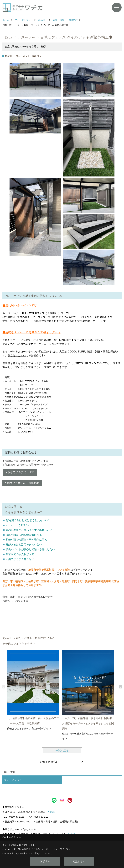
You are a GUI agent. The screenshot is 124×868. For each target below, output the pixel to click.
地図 (53, 812)
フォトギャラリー (14, 780)
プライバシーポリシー (43, 849)
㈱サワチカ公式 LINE (21, 472)
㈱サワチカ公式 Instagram (23, 483)
